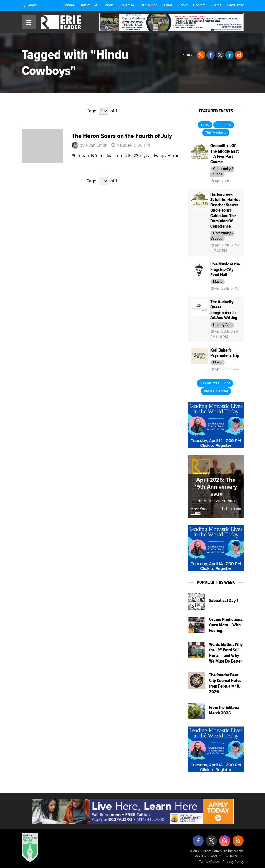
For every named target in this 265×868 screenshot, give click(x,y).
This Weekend (216, 133)
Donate (68, 5)
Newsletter (235, 5)
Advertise (127, 5)
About (183, 5)
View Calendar (216, 391)
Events (216, 5)
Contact (199, 5)
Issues (168, 5)
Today (205, 125)
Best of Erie (88, 5)
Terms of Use (209, 862)
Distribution (148, 5)
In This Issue (231, 509)
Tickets (108, 5)
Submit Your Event (215, 383)
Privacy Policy (233, 862)
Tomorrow (224, 125)
